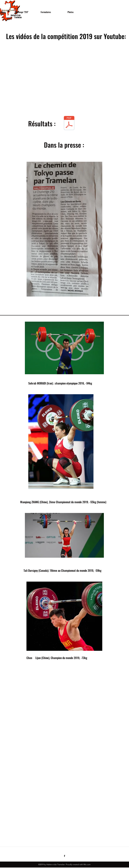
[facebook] (64, 856)
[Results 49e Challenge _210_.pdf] (69, 123)
